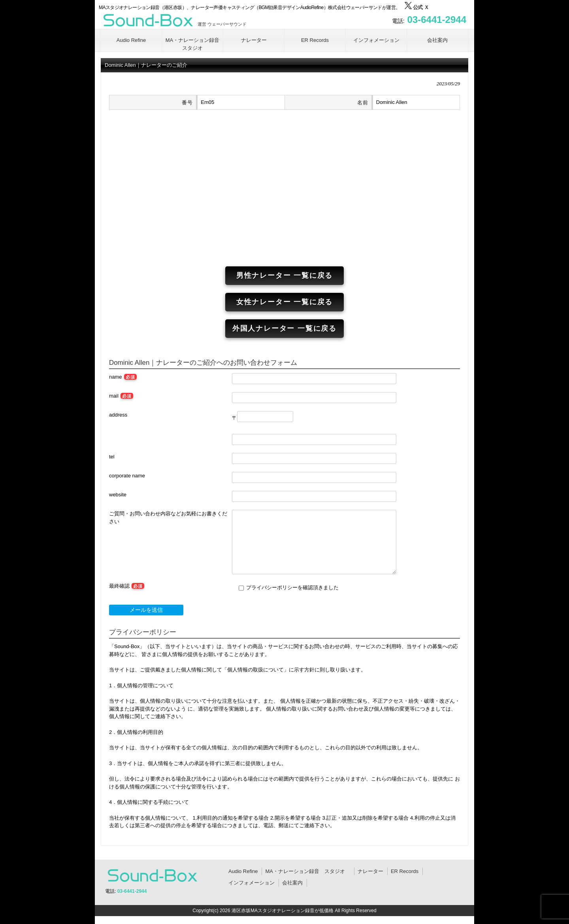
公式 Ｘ (417, 7)
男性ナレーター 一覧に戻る (284, 275)
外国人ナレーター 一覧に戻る (284, 328)
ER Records (405, 871)
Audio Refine (243, 871)
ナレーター (370, 871)
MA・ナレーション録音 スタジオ (308, 871)
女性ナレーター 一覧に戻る (284, 302)
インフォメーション (252, 883)
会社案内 (292, 883)
